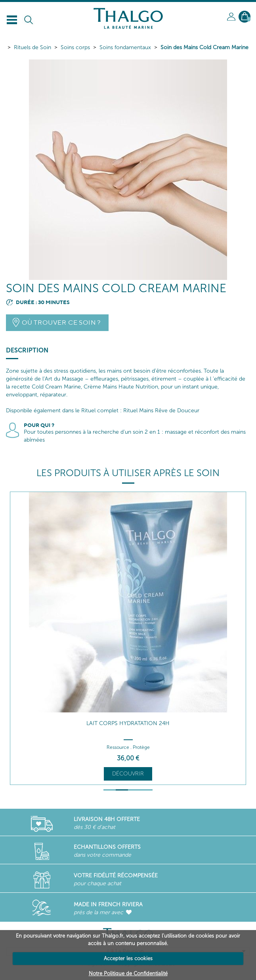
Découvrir (128, 774)
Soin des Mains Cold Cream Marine (204, 47)
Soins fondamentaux (125, 47)
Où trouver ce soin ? (61, 323)
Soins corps (75, 47)
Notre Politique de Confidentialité (128, 973)
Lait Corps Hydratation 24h (128, 723)
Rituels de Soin (32, 47)
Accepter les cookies (128, 958)
